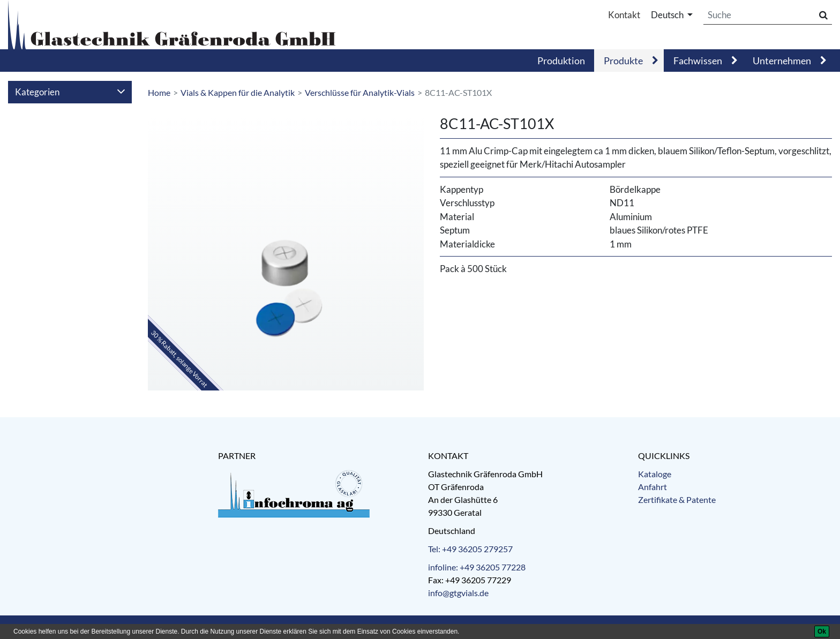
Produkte (623, 61)
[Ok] (822, 632)
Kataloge (655, 474)
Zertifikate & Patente (677, 499)
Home (159, 92)
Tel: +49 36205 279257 (470, 549)
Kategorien (70, 92)
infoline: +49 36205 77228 (477, 567)
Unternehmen (782, 61)
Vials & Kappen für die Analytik (238, 92)
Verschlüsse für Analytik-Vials (360, 92)
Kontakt (624, 15)
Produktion (561, 61)
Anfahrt (652, 487)
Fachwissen (698, 61)
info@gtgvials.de (458, 593)
